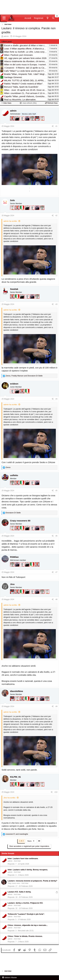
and (17, 834)
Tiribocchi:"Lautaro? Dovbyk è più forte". (26, 914)
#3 (56, 304)
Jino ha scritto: (10, 798)
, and (24, 376)
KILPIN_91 (15, 777)
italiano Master (10, 977)
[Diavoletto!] (13, 123)
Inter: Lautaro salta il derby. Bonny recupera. (28, 870)
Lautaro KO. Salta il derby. (20, 892)
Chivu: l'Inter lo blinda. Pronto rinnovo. (25, 936)
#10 (56, 792)
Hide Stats (6, 103)
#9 (56, 706)
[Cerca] (53, 18)
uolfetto (14, 475)
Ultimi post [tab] (7, 41)
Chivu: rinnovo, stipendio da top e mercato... (28, 925)
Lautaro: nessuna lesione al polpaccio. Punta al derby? (32, 881)
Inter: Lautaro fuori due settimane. (23, 858)
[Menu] (4, 18)
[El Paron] (17, 123)
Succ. (31, 841)
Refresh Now (51, 103)
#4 (56, 399)
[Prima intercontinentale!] (42, 123)
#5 (56, 491)
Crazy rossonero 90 (20, 521)
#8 (56, 599)
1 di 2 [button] (21, 841)
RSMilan (14, 557)
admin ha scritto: (10, 221)
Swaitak (14, 289)
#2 (56, 216)
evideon (14, 384)
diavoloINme (17, 691)
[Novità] (47, 18)
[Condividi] (53, 126)
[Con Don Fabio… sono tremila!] (28, 123)
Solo (12, 200)
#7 (56, 572)
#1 (56, 126)
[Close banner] (57, 16)
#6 (56, 536)
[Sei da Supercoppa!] (32, 123)
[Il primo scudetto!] (22, 212)
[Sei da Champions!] (22, 123)
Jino (12, 584)
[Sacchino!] (37, 123)
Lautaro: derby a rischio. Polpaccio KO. (25, 903)
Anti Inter (17, 861)
